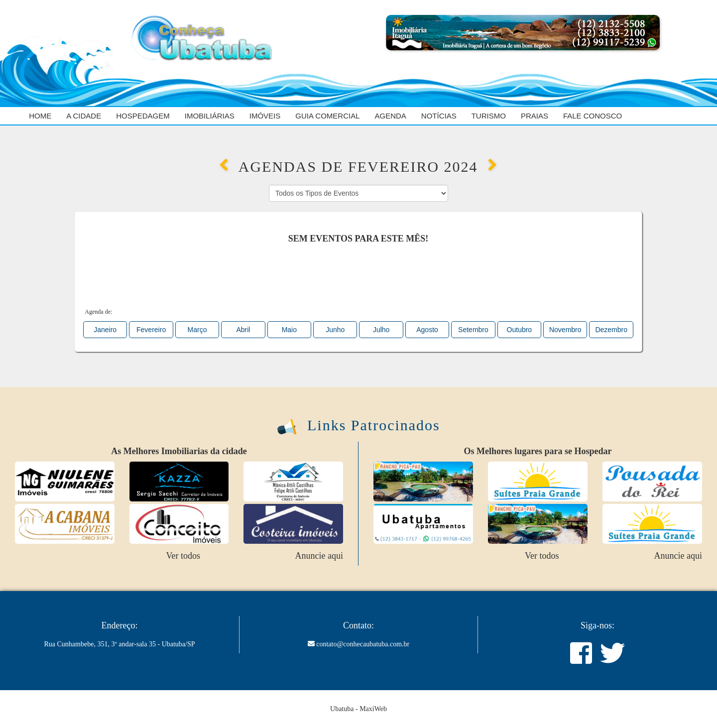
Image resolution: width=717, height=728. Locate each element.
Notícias (439, 116)
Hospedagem (143, 116)
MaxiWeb (373, 709)
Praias (535, 116)
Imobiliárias (210, 116)
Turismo (489, 116)
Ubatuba (342, 709)
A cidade (84, 116)
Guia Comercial (327, 116)
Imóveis (265, 116)
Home (40, 116)
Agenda (391, 116)
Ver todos (183, 556)
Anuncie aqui (319, 556)
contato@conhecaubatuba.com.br (363, 644)
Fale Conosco (593, 116)
